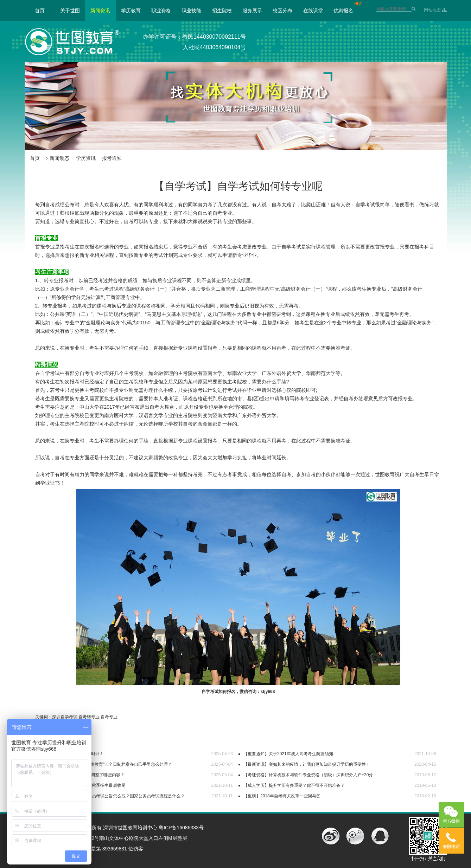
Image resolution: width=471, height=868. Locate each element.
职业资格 (161, 11)
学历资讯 (86, 158)
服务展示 (252, 11)
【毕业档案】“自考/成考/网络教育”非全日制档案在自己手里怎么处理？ (106, 764)
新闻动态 (59, 158)
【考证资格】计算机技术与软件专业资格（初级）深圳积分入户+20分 (308, 775)
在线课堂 (313, 11)
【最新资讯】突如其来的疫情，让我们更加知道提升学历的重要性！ (307, 764)
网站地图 (432, 10)
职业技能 (191, 11)
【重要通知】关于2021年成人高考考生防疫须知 (288, 754)
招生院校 (222, 11)
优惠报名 (343, 11)
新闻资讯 (100, 11)
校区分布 (282, 11)
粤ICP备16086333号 (181, 828)
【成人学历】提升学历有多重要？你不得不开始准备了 (294, 785)
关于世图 (70, 11)
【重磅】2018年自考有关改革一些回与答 (282, 796)
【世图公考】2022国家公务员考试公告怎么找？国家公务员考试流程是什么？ (113, 796)
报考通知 (112, 158)
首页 (40, 11)
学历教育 (131, 11)
